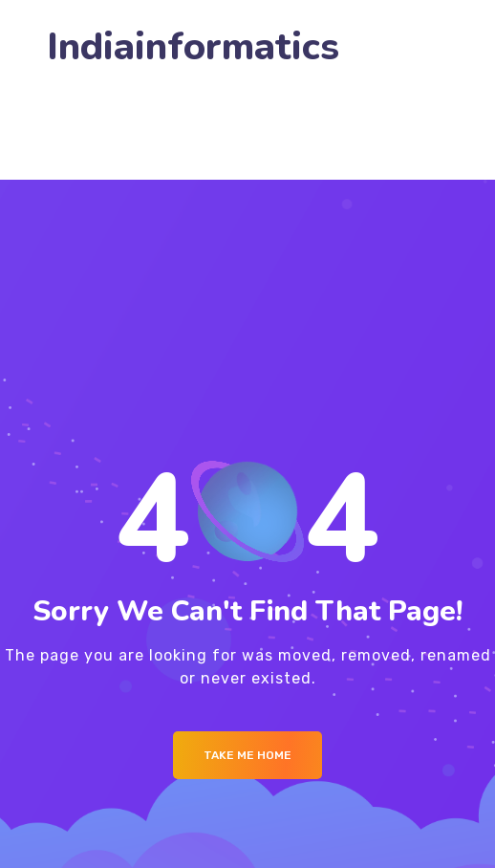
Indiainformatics (193, 47)
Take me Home (247, 755)
